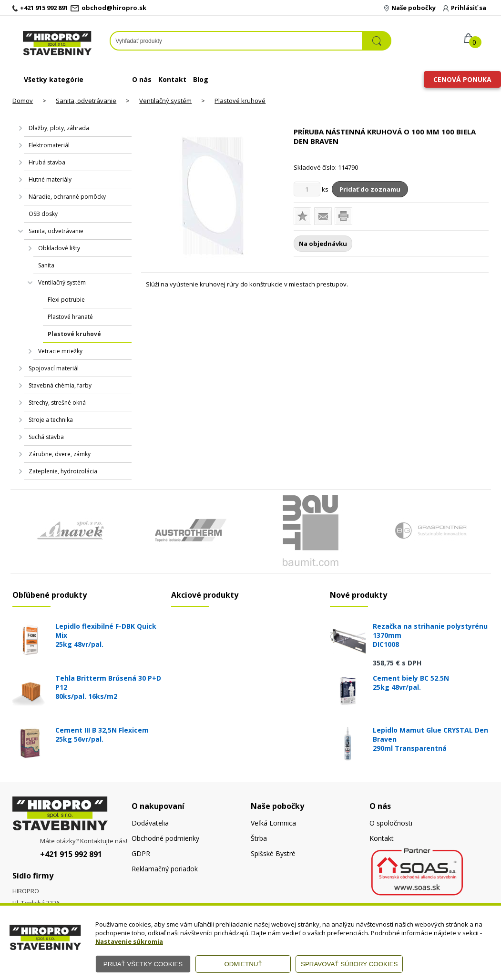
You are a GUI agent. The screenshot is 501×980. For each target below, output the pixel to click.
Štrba (259, 838)
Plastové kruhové (240, 101)
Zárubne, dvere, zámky (60, 454)
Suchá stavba (46, 437)
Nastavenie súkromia (129, 941)
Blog (201, 79)
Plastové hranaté (70, 317)
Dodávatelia (150, 823)
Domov (23, 101)
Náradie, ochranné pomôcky (67, 197)
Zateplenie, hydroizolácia (63, 471)
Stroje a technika (51, 420)
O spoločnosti (391, 823)
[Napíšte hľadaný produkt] (236, 41)
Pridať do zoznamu (370, 189)
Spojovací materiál (54, 368)
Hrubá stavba (47, 162)
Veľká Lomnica (273, 823)
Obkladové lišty (59, 248)
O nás (142, 79)
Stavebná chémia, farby (60, 385)
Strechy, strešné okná (57, 403)
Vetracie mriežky (60, 351)
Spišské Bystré (273, 853)
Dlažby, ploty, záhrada (59, 128)
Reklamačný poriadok (165, 869)
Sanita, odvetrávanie (86, 101)
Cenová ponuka (462, 79)
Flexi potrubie (66, 300)
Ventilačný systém (165, 101)
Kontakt (172, 79)
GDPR (141, 853)
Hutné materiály (50, 179)
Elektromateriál (49, 145)
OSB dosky (43, 214)
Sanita (46, 265)
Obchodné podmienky (165, 838)
